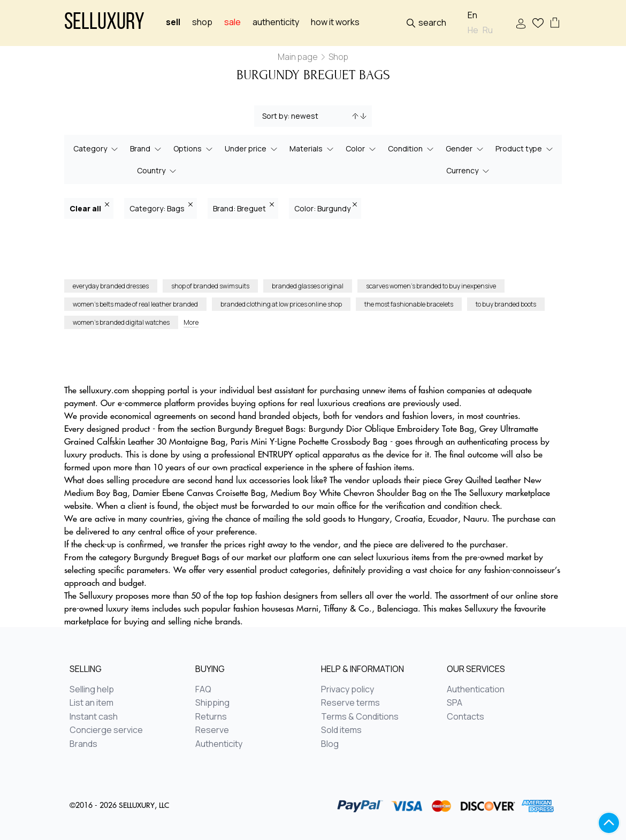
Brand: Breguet (243, 208)
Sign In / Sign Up (521, 24)
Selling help (92, 690)
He (473, 30)
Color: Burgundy (326, 208)
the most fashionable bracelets (409, 304)
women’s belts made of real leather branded (135, 304)
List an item (91, 703)
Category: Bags (161, 208)
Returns (211, 717)
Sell (173, 22)
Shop (202, 22)
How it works (335, 22)
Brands (83, 744)
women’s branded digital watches (121, 322)
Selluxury (104, 23)
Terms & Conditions (360, 717)
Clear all (89, 208)
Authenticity (276, 22)
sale (232, 22)
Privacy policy (348, 690)
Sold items (341, 730)
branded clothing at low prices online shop (281, 304)
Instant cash (94, 717)
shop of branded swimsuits (210, 286)
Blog (330, 744)
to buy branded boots (506, 304)
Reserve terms (350, 703)
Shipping (212, 703)
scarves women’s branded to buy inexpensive (431, 286)
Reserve (212, 730)
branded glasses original (308, 286)
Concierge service (106, 730)
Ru (488, 30)
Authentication (476, 690)
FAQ (203, 690)
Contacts (465, 717)
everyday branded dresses (111, 286)
